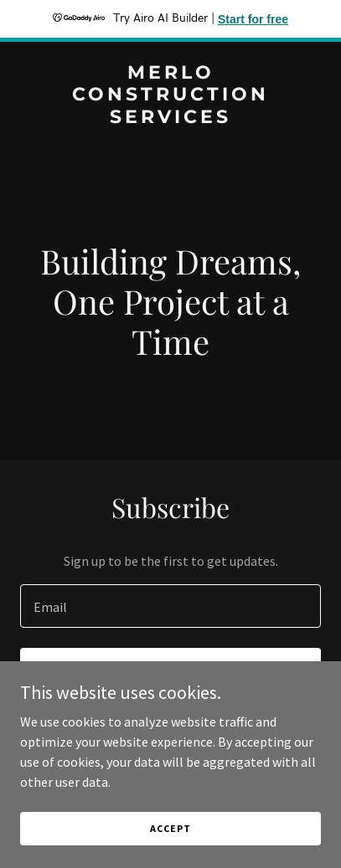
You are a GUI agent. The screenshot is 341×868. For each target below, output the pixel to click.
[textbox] (170, 606)
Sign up (170, 671)
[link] (170, 118)
